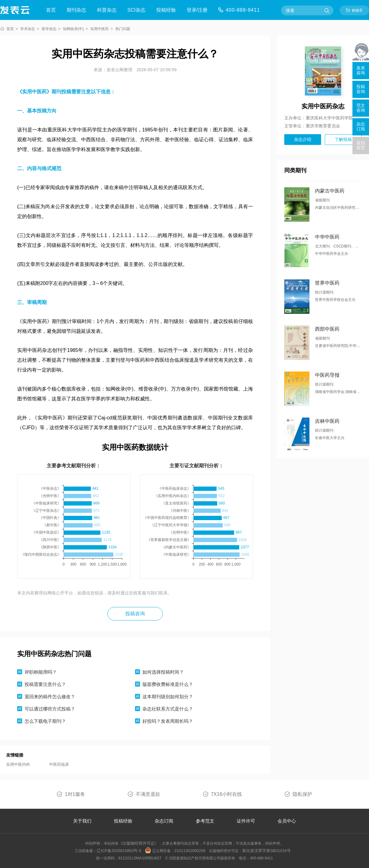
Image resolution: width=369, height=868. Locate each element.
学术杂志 (28, 29)
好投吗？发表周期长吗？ (168, 721)
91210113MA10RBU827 (140, 858)
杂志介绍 (303, 139)
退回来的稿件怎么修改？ (50, 697)
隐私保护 (302, 794)
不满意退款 (148, 794)
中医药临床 (59, 764)
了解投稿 (343, 139)
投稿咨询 (135, 614)
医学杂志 (49, 29)
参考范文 (205, 821)
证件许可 (246, 821)
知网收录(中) (73, 29)
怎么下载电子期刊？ (45, 721)
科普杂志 (107, 10)
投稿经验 (166, 10)
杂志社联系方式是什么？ (168, 709)
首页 (51, 10)
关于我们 (82, 821)
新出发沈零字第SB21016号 (266, 851)
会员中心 (287, 821)
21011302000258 (190, 851)
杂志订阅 (164, 821)
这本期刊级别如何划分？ (168, 697)
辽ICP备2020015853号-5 (119, 851)
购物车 (357, 10)
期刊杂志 (76, 10)
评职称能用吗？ (41, 672)
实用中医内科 (18, 764)
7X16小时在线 (226, 794)
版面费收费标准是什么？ (168, 684)
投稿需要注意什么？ (45, 684)
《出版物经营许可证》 (138, 843)
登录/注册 (197, 10)
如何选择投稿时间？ (163, 672)
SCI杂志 (136, 10)
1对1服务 (75, 794)
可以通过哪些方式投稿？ (50, 709)
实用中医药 (99, 29)
